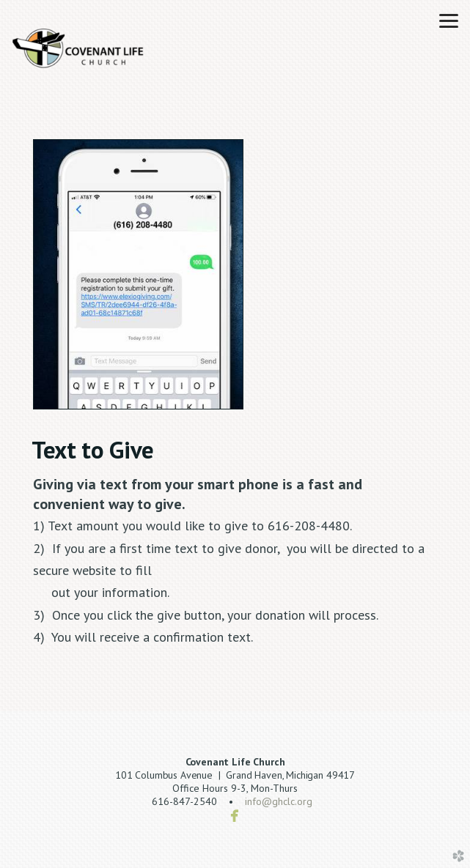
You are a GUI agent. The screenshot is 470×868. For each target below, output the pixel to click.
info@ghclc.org (279, 801)
